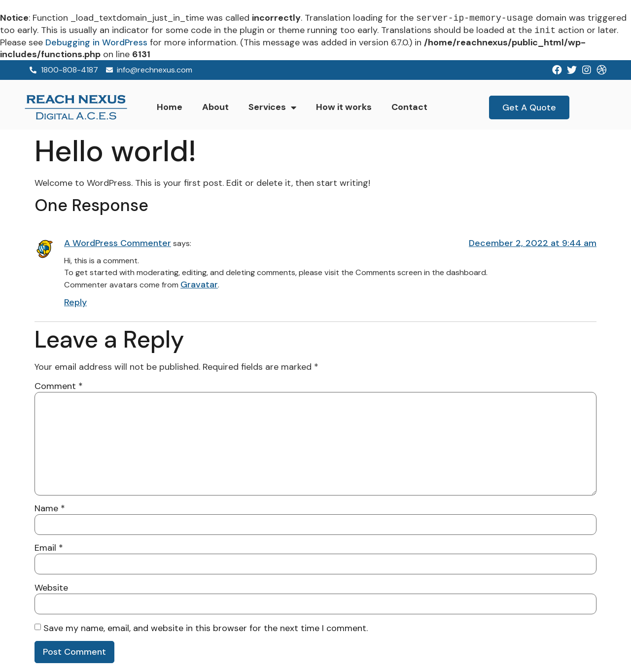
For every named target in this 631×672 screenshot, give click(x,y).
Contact (409, 107)
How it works (344, 107)
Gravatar (199, 284)
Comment (59, 386)
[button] (529, 107)
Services (272, 107)
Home (170, 107)
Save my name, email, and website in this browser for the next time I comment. (206, 628)
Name (50, 508)
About (215, 107)
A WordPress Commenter (118, 243)
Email (49, 548)
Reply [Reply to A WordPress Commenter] (75, 302)
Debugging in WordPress (96, 42)
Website (51, 588)
